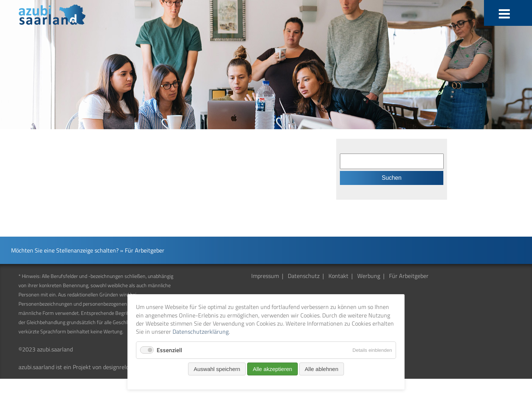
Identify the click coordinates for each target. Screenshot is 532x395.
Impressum (265, 276)
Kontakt (338, 276)
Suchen (392, 178)
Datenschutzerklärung (201, 332)
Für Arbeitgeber (409, 276)
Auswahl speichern (217, 369)
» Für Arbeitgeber (142, 250)
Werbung (369, 276)
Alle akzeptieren (272, 369)
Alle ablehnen (322, 369)
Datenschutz (304, 276)
